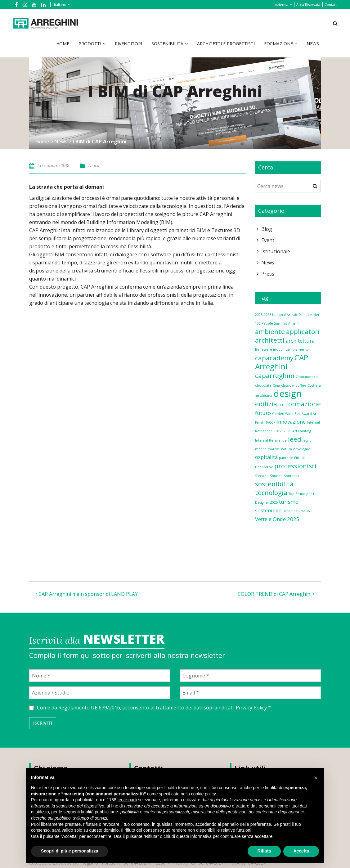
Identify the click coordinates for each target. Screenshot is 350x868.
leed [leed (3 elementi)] (295, 439)
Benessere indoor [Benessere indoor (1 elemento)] (270, 349)
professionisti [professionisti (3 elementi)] (295, 466)
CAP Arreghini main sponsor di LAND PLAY (87, 594)
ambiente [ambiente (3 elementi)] (270, 331)
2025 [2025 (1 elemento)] (259, 315)
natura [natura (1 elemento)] (287, 449)
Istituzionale (276, 251)
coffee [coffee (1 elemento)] (301, 385)
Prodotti (90, 44)
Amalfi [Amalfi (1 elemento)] (293, 323)
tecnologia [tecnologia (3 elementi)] (271, 492)
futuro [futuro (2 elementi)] (263, 413)
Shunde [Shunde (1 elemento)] (276, 476)
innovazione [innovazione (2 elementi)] (291, 422)
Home (63, 44)
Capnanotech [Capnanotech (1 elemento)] (307, 377)
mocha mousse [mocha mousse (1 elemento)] (267, 449)
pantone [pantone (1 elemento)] (286, 458)
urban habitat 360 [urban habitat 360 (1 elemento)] (297, 511)
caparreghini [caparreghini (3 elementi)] (275, 376)
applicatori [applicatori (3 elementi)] (303, 331)
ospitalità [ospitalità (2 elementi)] (266, 457)
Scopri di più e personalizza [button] (70, 851)
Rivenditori (128, 44)
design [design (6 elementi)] (287, 394)
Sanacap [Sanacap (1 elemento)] (262, 476)
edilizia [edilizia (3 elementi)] (266, 404)
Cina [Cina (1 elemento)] (276, 385)
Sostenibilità (167, 44)
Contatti (331, 4)
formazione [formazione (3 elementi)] (303, 404)
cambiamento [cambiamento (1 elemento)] (297, 349)
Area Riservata (308, 4)
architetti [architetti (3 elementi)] (270, 340)
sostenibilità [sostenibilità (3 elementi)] (274, 484)
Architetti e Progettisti (226, 44)
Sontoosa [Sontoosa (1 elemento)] (291, 476)
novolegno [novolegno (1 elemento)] (302, 449)
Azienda (282, 4)
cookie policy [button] (203, 794)
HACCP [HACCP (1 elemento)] (270, 422)
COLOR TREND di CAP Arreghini (276, 594)
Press (268, 274)
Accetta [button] (301, 851)
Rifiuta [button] (264, 851)
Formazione (278, 44)
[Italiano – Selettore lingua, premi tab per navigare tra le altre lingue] (61, 4)
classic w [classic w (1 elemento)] (288, 385)
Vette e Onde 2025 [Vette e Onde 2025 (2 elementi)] (277, 519)
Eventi (268, 240)
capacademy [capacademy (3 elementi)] (274, 358)
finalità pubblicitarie (99, 812)
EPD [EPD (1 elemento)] (281, 405)
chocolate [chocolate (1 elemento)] (263, 385)
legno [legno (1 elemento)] (307, 440)
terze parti (127, 800)
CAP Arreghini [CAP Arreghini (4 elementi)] (282, 362)
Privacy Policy (251, 708)
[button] (316, 778)
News (313, 44)
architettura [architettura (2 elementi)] (300, 341)
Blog (267, 229)
